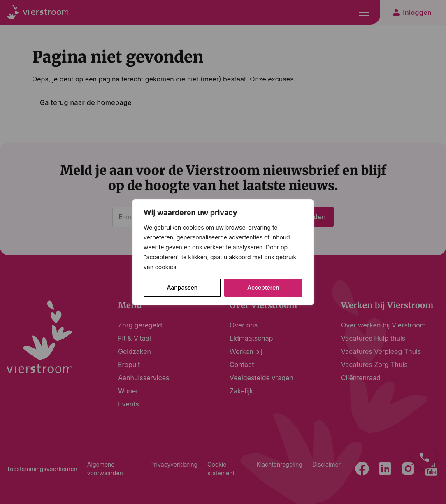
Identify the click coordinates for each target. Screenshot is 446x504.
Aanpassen (182, 287)
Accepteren (263, 287)
